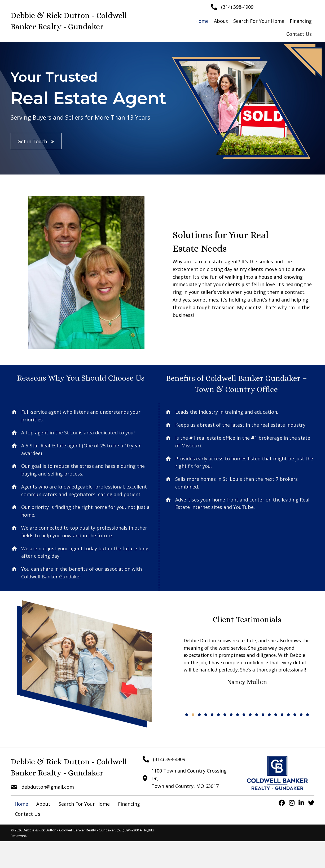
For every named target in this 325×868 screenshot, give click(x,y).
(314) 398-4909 (237, 7)
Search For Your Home (84, 804)
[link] (202, 21)
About (43, 804)
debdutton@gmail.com (48, 787)
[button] (36, 141)
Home (21, 804)
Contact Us (28, 814)
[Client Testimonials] (247, 673)
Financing (129, 804)
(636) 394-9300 (128, 830)
